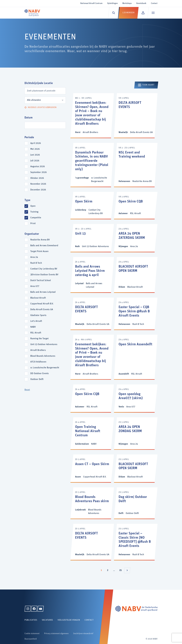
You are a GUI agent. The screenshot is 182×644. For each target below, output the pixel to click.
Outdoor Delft (37, 379)
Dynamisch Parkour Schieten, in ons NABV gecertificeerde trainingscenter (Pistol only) (92, 161)
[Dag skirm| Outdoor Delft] (136, 503)
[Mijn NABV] (143, 13)
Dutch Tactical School (41, 281)
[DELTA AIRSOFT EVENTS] (136, 115)
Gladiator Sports (38, 315)
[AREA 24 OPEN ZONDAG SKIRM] (136, 433)
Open (33, 206)
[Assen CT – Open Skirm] (92, 468)
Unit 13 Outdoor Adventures (44, 344)
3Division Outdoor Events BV (44, 275)
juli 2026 (35, 161)
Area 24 (34, 257)
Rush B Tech (36, 263)
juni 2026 (35, 155)
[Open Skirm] (92, 205)
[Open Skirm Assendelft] (136, 357)
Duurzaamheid (31, 639)
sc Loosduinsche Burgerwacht (45, 368)
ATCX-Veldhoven (38, 362)
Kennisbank (141, 3)
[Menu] (153, 13)
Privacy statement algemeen (56, 634)
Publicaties (31, 620)
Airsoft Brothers (38, 350)
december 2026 (38, 190)
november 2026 (38, 184)
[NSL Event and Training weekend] (136, 165)
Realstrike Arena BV (40, 240)
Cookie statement (32, 634)
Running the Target (39, 339)
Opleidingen (112, 3)
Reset (27, 390)
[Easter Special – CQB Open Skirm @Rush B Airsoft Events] (136, 313)
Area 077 (35, 286)
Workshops (127, 3)
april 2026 (36, 143)
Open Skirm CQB (131, 202)
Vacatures (47, 620)
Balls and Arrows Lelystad (43, 292)
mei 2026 (35, 149)
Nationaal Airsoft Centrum (91, 3)
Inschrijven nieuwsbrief (83, 634)
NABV (33, 327)
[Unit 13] (92, 238)
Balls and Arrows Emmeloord (44, 246)
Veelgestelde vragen (69, 620)
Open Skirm (84, 202)
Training (34, 212)
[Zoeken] (114, 13)
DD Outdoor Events (40, 374)
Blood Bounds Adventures (43, 356)
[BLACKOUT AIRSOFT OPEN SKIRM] (136, 275)
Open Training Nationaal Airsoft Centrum (88, 431)
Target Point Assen (39, 251)
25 (121, 569)
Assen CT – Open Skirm (92, 464)
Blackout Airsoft (38, 298)
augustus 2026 (38, 167)
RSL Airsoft (36, 333)
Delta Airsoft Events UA (42, 310)
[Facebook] (34, 609)
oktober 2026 (37, 178)
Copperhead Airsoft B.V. (42, 304)
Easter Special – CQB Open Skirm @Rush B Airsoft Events (134, 311)
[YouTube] (41, 609)
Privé (33, 224)
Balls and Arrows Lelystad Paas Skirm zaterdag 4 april (90, 271)
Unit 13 (80, 234)
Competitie (36, 218)
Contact (154, 3)
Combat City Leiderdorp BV (44, 269)
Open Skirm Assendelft (135, 344)
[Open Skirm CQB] (136, 205)
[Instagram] (28, 609)
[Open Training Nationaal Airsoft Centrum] (92, 433)
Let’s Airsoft (36, 321)
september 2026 (38, 172)
